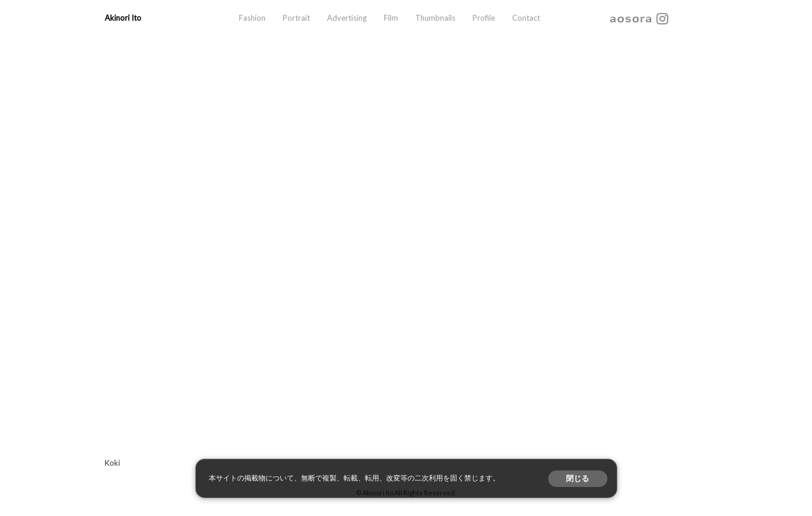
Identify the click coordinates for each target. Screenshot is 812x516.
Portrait (296, 18)
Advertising (347, 18)
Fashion (252, 18)
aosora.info (631, 18)
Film (391, 18)
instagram (663, 18)
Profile (484, 18)
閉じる (578, 478)
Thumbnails (435, 18)
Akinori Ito (123, 18)
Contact (526, 18)
